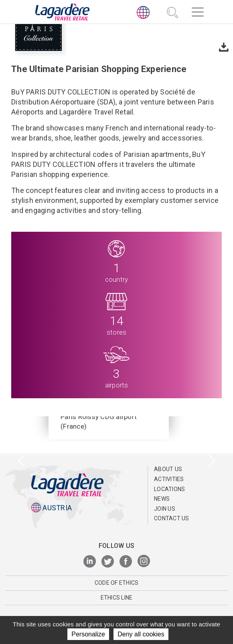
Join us (165, 509)
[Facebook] (126, 562)
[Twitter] (108, 562)
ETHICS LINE (117, 598)
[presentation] (21, 461)
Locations (169, 489)
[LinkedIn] (90, 562)
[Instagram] (144, 562)
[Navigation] (198, 13)
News (162, 499)
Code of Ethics (117, 583)
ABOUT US (168, 469)
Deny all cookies (141, 634)
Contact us (172, 518)
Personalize (88, 634)
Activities (169, 479)
